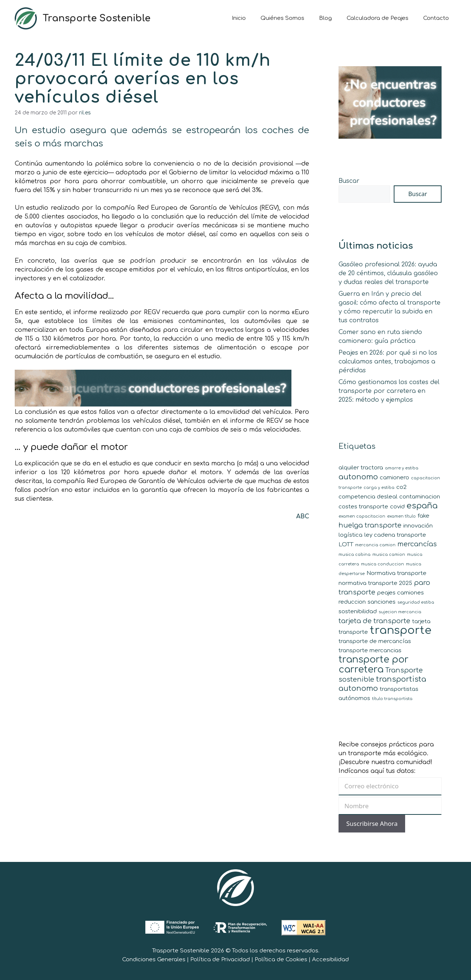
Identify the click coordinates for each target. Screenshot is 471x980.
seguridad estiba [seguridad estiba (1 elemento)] (416, 602)
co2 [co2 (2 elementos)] (401, 487)
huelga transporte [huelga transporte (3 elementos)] (370, 525)
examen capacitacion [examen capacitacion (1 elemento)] (362, 516)
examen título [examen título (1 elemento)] (401, 516)
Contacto (436, 18)
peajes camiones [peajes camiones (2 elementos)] (401, 593)
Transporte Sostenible (97, 18)
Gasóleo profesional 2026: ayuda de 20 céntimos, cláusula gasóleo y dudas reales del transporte (388, 273)
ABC (303, 516)
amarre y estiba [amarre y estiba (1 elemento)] (402, 468)
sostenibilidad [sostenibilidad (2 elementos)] (358, 612)
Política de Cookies (281, 960)
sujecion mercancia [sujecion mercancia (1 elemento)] (400, 612)
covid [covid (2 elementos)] (397, 507)
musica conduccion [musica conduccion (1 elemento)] (383, 564)
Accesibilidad (330, 960)
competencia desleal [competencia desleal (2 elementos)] (368, 497)
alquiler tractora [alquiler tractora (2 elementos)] (361, 468)
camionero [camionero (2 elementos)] (394, 478)
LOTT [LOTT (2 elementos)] (346, 545)
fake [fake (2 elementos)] (424, 516)
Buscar (349, 181)
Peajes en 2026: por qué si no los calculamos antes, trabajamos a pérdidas (388, 362)
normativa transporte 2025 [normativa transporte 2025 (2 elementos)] (375, 583)
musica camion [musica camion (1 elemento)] (389, 555)
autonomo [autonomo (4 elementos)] (358, 477)
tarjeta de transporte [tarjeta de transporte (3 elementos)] (374, 621)
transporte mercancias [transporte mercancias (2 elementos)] (370, 651)
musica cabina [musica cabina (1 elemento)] (355, 555)
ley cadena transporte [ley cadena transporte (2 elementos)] (395, 535)
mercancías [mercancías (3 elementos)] (417, 544)
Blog (325, 18)
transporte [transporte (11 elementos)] (401, 630)
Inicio (239, 18)
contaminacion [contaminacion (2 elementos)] (420, 497)
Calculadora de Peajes (378, 18)
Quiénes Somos (282, 18)
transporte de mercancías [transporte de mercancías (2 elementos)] (375, 641)
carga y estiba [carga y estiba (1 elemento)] (379, 488)
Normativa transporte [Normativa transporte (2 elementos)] (396, 573)
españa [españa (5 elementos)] (422, 506)
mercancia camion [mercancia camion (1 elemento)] (375, 545)
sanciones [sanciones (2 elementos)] (382, 602)
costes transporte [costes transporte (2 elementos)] (363, 507)
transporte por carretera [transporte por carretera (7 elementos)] (373, 665)
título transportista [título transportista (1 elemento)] (392, 699)
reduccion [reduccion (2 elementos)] (352, 602)
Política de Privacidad (220, 960)
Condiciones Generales (154, 960)
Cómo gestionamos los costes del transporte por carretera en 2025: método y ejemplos (389, 391)
